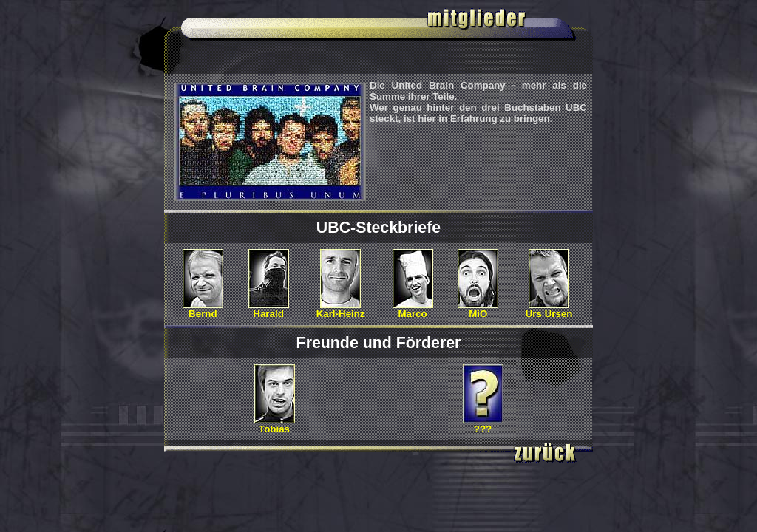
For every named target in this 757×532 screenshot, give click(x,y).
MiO (478, 309)
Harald (269, 309)
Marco (413, 309)
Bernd (203, 309)
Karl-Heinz (341, 309)
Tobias (275, 424)
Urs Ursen (549, 309)
